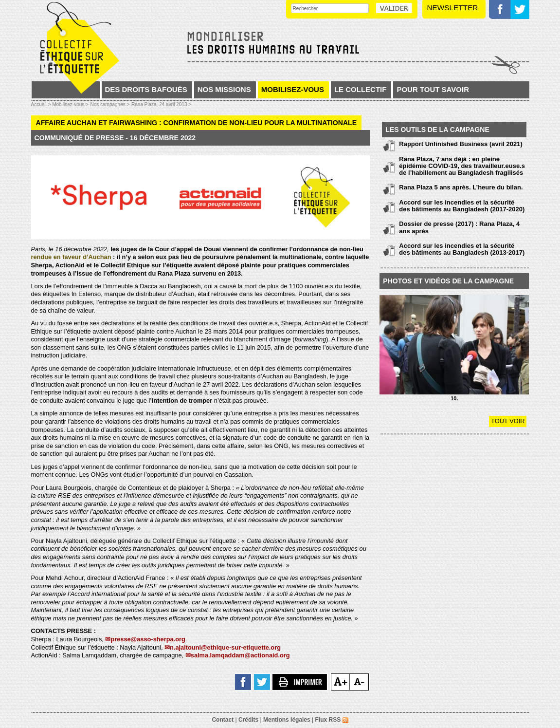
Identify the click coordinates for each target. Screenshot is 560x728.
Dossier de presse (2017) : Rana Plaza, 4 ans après (459, 227)
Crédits (248, 720)
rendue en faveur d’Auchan (71, 257)
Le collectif (361, 89)
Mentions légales (287, 720)
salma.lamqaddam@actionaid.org (240, 655)
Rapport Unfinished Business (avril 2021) (461, 144)
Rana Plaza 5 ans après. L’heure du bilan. (461, 187)
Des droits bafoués (146, 89)
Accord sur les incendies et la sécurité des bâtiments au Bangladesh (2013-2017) (462, 249)
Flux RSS (332, 720)
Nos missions (224, 89)
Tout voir (508, 421)
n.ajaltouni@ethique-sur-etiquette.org (225, 647)
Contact (223, 720)
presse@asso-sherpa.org (148, 639)
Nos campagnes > (110, 104)
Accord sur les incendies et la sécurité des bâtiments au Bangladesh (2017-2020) (462, 206)
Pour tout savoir (433, 89)
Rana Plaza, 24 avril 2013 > (161, 104)
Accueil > (42, 104)
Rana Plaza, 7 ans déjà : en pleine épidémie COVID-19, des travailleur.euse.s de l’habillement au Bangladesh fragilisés (462, 166)
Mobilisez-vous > (70, 104)
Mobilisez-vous (293, 89)
